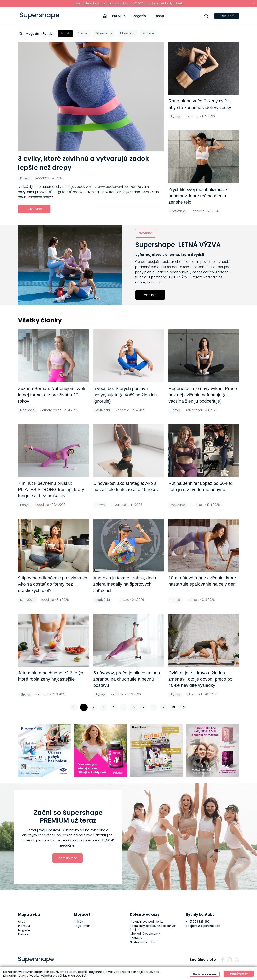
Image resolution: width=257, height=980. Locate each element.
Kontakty (136, 938)
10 (173, 707)
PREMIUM (119, 16)
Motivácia (128, 33)
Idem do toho (67, 858)
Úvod (22, 922)
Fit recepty (104, 33)
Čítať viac (34, 209)
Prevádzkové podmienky (147, 922)
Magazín (139, 16)
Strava (83, 33)
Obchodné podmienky (145, 934)
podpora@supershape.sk (203, 926)
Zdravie (148, 33)
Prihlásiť (227, 16)
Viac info (150, 295)
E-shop (158, 16)
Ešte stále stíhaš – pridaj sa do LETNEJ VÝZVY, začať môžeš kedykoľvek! (129, 3)
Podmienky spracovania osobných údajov (153, 928)
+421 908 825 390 (198, 922)
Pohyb (65, 33)
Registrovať (82, 926)
